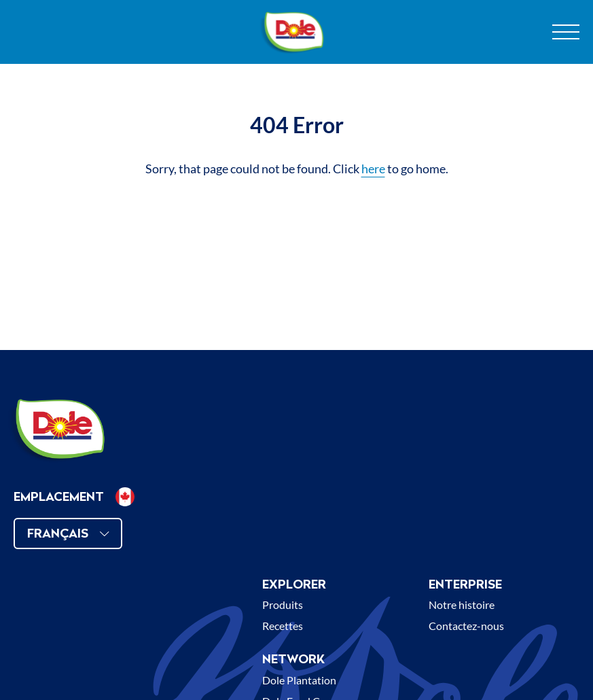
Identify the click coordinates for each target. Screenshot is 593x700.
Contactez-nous (466, 626)
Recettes (283, 626)
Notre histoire (462, 605)
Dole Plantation (299, 680)
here (373, 169)
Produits (283, 605)
